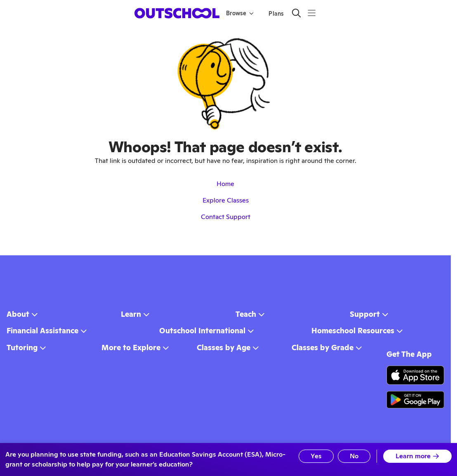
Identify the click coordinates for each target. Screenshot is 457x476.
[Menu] (312, 13)
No (353, 456)
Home (225, 184)
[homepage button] (177, 13)
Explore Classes (226, 200)
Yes (313, 456)
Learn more (417, 456)
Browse (240, 13)
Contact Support (226, 217)
